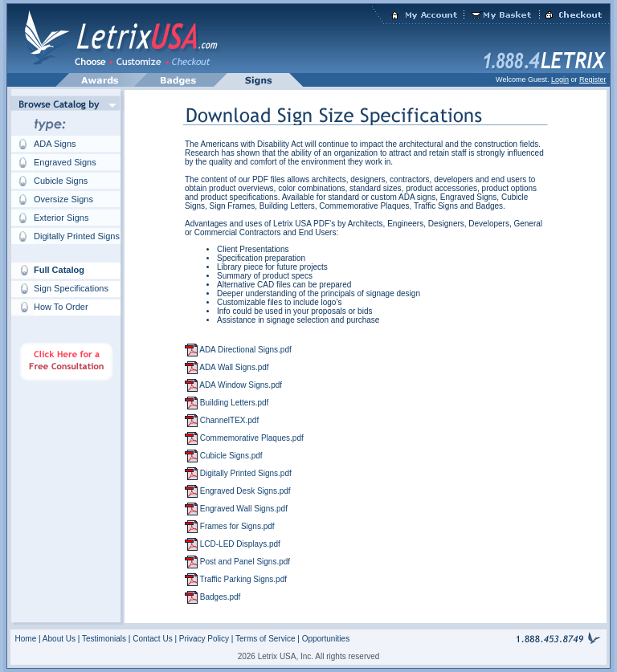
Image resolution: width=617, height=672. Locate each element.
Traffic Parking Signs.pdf (242, 579)
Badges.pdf (219, 597)
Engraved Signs (65, 162)
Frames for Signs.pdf (236, 526)
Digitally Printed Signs (77, 236)
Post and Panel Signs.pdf (244, 562)
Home (26, 639)
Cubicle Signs (61, 181)
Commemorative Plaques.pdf (251, 438)
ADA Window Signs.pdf (240, 385)
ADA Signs (55, 144)
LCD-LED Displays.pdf (239, 544)
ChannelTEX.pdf (228, 420)
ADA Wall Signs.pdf (233, 367)
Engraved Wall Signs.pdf (243, 509)
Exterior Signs (61, 218)
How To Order (61, 307)
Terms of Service (266, 639)
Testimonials (104, 639)
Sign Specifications (71, 288)
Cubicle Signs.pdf (230, 456)
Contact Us (152, 639)
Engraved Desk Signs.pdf (244, 491)
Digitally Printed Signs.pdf (245, 473)
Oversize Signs (63, 199)
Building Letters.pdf (233, 403)
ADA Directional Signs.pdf (245, 350)
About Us (59, 639)
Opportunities (326, 639)
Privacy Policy (205, 639)
